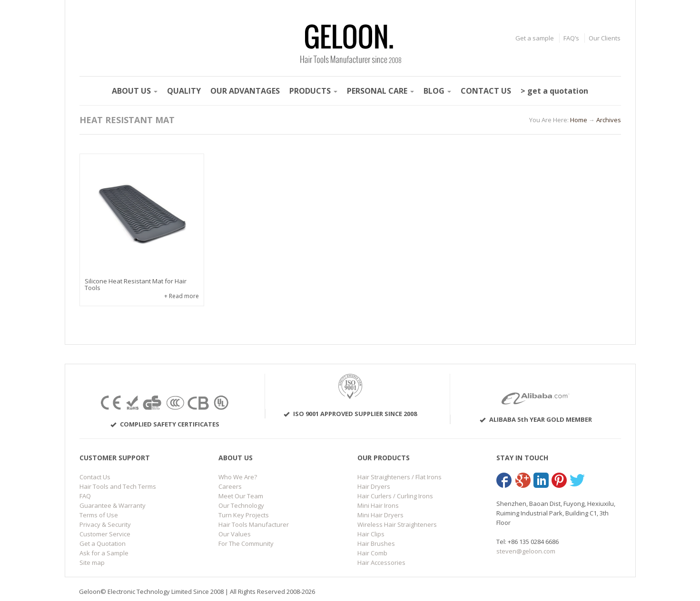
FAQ (85, 496)
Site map (92, 562)
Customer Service (105, 534)
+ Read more (182, 296)
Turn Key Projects (244, 515)
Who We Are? (238, 477)
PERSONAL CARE (380, 91)
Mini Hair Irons (378, 505)
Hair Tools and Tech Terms (118, 486)
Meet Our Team (241, 496)
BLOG (437, 91)
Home (579, 120)
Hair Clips (371, 534)
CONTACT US (486, 91)
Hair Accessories (381, 562)
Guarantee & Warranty (113, 505)
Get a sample (535, 38)
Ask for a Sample (104, 553)
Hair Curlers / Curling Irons (395, 496)
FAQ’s (571, 38)
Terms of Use (99, 515)
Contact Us (95, 477)
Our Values (235, 534)
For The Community (246, 543)
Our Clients (605, 38)
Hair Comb (372, 553)
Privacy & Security (105, 524)
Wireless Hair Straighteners (397, 524)
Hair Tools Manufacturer (254, 524)
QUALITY (184, 91)
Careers (230, 486)
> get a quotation (554, 91)
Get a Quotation (103, 543)
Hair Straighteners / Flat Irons (399, 477)
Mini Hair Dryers (380, 515)
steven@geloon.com (526, 551)
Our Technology (241, 505)
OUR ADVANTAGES (245, 91)
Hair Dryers (374, 486)
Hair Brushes (376, 543)
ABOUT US (135, 91)
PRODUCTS (313, 91)
